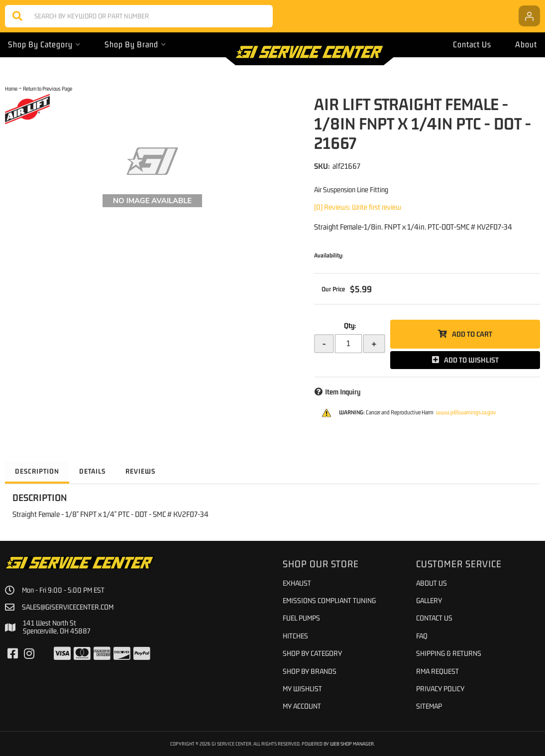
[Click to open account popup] (529, 16)
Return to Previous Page (48, 88)
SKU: (322, 166)
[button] (139, 16)
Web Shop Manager (352, 744)
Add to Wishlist (471, 360)
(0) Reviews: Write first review (358, 207)
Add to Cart (472, 334)
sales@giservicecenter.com (68, 607)
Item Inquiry (343, 392)
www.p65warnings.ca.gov (466, 412)
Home (11, 88)
